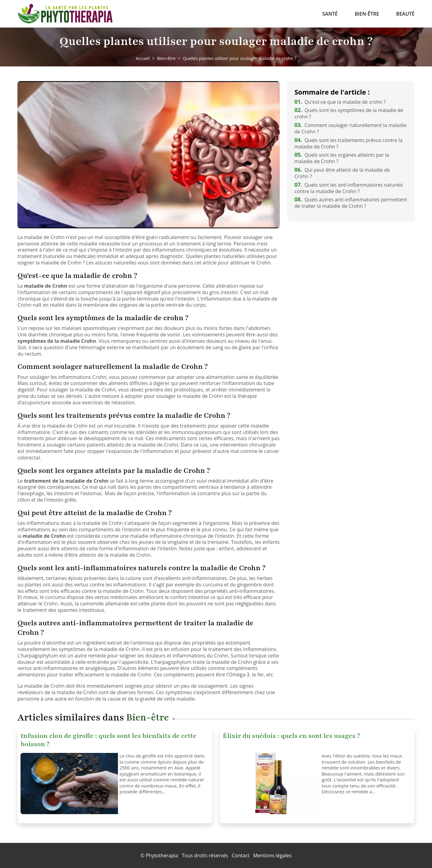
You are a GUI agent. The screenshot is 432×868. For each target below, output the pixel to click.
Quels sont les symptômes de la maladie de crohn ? (349, 113)
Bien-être (367, 14)
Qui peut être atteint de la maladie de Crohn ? (342, 173)
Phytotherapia (162, 855)
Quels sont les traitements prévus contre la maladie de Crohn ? (349, 143)
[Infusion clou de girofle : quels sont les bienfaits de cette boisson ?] (68, 784)
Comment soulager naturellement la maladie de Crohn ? (351, 128)
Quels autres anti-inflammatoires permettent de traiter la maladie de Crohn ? (351, 203)
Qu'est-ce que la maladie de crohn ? (340, 102)
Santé (330, 14)
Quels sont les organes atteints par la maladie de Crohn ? (342, 158)
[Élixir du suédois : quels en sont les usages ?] (270, 784)
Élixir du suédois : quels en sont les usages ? (291, 736)
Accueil (143, 58)
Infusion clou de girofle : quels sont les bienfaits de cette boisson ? (108, 740)
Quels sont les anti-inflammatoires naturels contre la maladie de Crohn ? (349, 188)
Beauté (405, 14)
